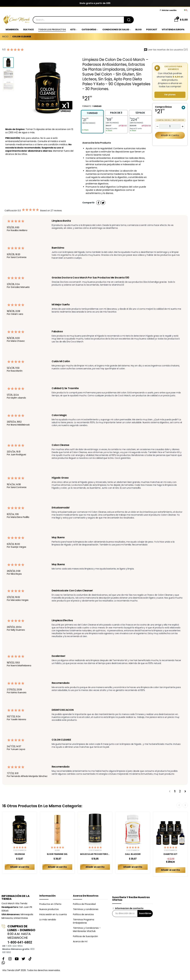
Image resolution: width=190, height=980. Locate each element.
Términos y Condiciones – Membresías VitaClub (87, 930)
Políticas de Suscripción (85, 936)
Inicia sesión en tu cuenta (53, 914)
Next (185, 805)
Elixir (57, 850)
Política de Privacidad (84, 904)
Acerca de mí (80, 941)
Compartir (98, 203)
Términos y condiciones (86, 909)
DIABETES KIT (170, 854)
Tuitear (103, 203)
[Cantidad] (170, 126)
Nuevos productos (49, 909)
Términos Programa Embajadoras (84, 921)
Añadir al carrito (170, 135)
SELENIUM (20, 854)
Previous (179, 805)
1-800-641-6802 (20, 942)
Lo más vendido (48, 920)
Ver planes (170, 95)
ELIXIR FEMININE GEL (57, 854)
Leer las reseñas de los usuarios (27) (166, 50)
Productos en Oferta (50, 904)
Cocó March (20, 850)
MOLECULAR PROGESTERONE (95, 854)
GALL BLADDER (133, 854)
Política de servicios (83, 914)
